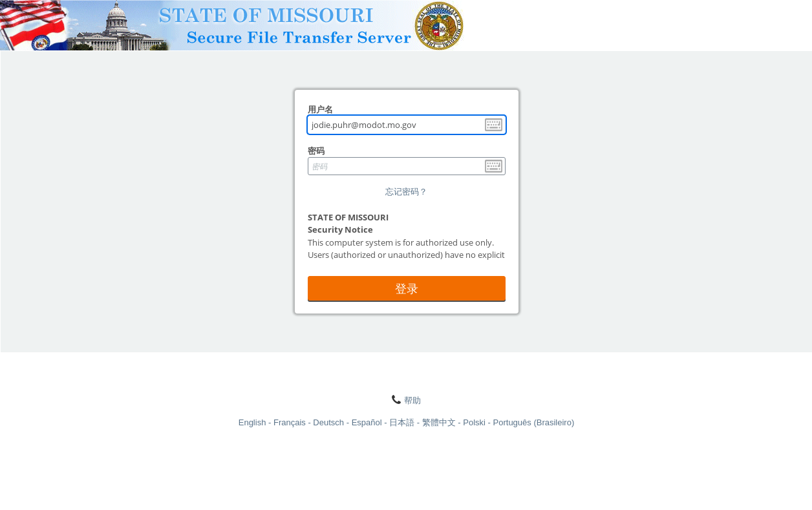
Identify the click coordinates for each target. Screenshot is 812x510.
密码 (316, 151)
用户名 (320, 109)
